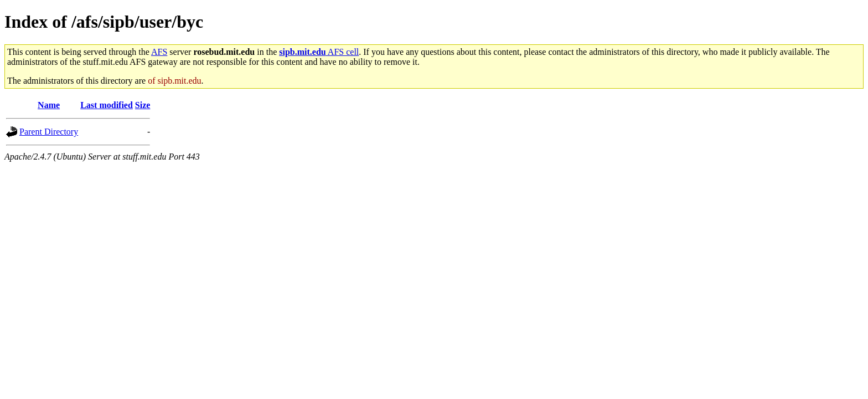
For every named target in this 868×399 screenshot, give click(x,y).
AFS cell (319, 52)
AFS (159, 52)
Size (143, 105)
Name (49, 105)
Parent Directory (49, 132)
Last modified (107, 105)
